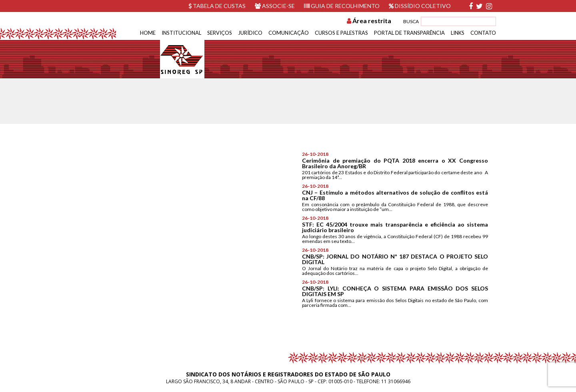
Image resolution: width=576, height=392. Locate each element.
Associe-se (275, 6)
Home (148, 33)
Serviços (220, 33)
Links (458, 33)
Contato (483, 33)
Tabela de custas (217, 6)
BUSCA (411, 21)
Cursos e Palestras (341, 33)
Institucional (181, 33)
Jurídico (250, 33)
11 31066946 (396, 381)
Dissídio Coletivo (420, 6)
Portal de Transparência (409, 33)
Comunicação (289, 33)
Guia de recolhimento (342, 6)
